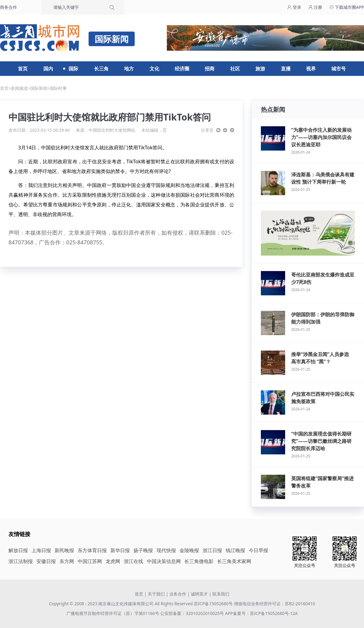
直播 (286, 69)
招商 (210, 69)
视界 (311, 69)
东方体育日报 (92, 550)
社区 (235, 69)
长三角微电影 (199, 561)
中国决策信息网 (164, 561)
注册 (315, 7)
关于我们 (156, 594)
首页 (23, 69)
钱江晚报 (235, 550)
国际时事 (58, 88)
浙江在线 (133, 561)
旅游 (260, 69)
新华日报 (120, 550)
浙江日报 (212, 550)
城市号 (339, 69)
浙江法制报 (21, 561)
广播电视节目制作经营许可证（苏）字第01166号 (113, 613)
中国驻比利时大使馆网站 (112, 130)
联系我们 (221, 594)
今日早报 (258, 550)
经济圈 (182, 69)
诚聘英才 (199, 594)
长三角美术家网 (234, 561)
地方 (129, 69)
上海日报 (41, 550)
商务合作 (8, 7)
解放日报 (18, 550)
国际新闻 (39, 88)
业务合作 (178, 594)
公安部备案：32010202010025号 (193, 613)
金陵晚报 (189, 550)
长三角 (101, 69)
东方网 (67, 561)
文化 (154, 69)
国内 (48, 69)
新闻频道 (19, 88)
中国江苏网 (90, 561)
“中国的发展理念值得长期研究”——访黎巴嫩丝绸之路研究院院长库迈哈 (321, 441)
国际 (73, 69)
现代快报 (166, 550)
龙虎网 (113, 561)
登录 (294, 7)
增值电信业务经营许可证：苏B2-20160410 (275, 604)
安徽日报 (46, 561)
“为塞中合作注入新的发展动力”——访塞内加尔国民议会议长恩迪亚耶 (321, 137)
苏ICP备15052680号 (213, 604)
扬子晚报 (143, 550)
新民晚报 (64, 550)
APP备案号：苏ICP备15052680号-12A (261, 613)
